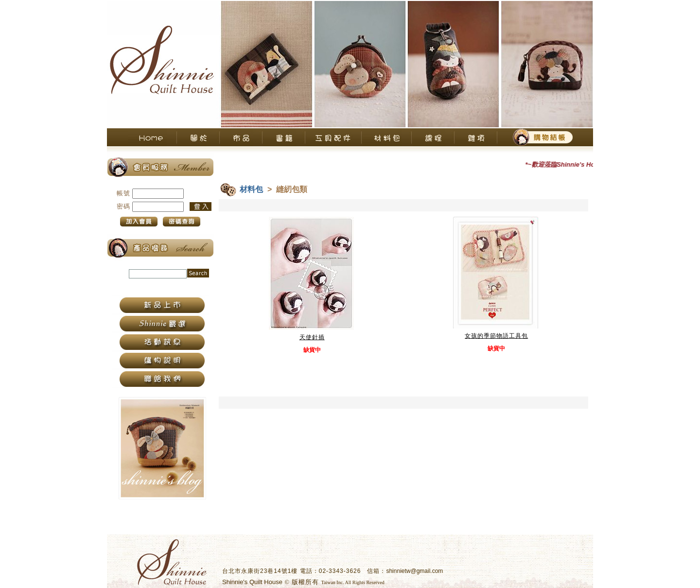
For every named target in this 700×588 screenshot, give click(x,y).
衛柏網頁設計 (404, 582)
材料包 (251, 189)
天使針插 (312, 337)
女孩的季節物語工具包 (496, 336)
